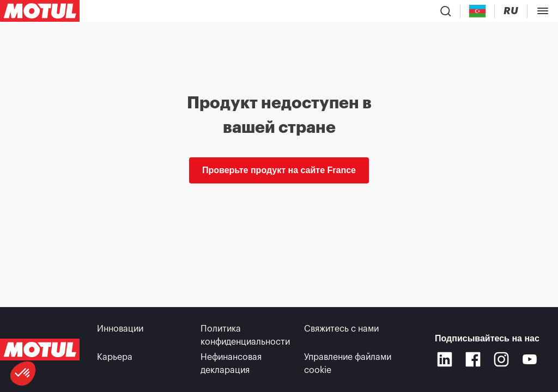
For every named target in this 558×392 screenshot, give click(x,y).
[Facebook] (473, 359)
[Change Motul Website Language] (511, 11)
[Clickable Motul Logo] (40, 11)
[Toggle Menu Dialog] (543, 11)
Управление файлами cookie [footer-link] (348, 364)
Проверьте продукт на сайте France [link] (279, 170)
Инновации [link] (120, 329)
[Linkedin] (445, 359)
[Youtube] (530, 359)
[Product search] (446, 11)
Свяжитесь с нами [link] (341, 329)
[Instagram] (501, 359)
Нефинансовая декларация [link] (231, 364)
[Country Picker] (478, 11)
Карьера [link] (115, 357)
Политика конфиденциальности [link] (245, 335)
